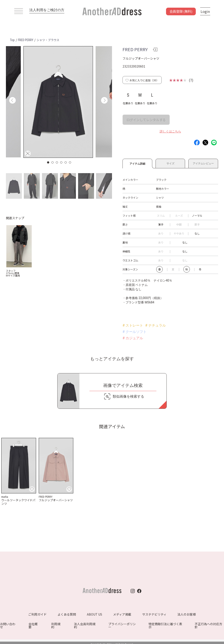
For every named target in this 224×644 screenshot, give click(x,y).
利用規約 (56, 625)
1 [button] (48, 162)
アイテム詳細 (137, 163)
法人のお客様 (187, 614)
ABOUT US (94, 614)
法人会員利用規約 (85, 625)
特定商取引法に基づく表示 (165, 625)
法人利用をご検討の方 (47, 10)
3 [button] (57, 162)
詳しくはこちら (170, 131)
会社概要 (33, 625)
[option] (58, 102)
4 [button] (61, 162)
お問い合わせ (8, 625)
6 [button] (70, 162)
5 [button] (66, 162)
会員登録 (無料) (181, 11)
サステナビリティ (154, 614)
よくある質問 (67, 614)
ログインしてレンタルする (146, 120)
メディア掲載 (122, 614)
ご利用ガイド (37, 614)
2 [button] (53, 162)
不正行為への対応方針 (208, 625)
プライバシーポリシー (122, 625)
